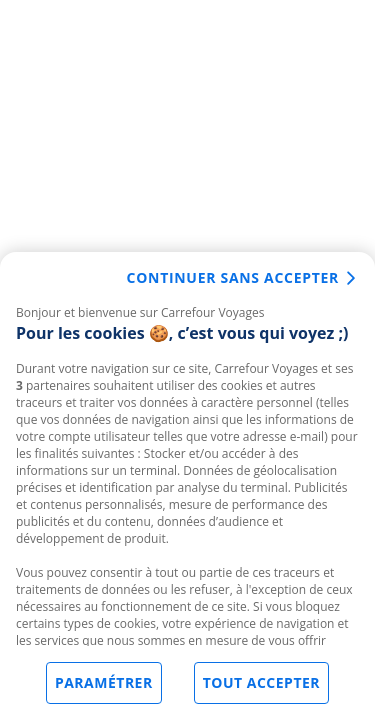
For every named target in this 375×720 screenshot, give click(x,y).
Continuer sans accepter (233, 283)
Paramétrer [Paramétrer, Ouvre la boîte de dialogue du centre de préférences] (104, 688)
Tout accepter (261, 688)
